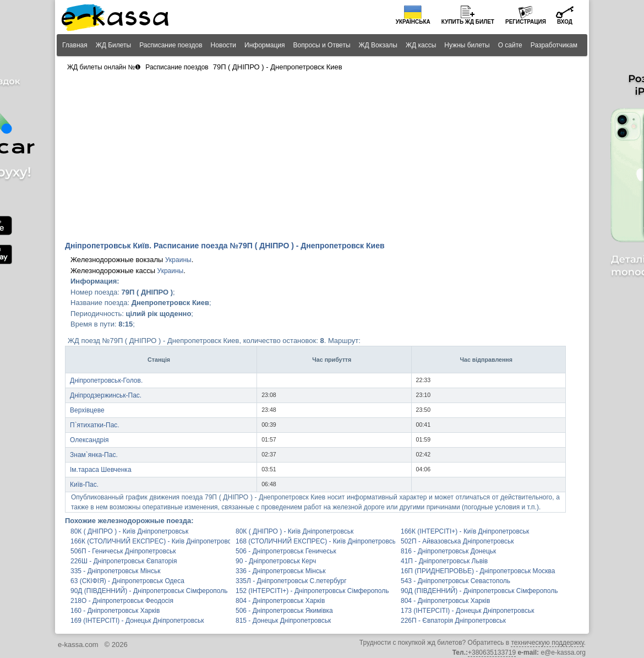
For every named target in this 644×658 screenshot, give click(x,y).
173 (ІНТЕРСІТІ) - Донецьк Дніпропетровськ (467, 611)
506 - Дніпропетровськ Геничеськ (286, 551)
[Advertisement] (322, 157)
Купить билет (468, 22)
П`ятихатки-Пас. (95, 425)
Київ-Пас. (84, 485)
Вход (565, 22)
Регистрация (526, 22)
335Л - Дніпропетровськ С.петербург (291, 581)
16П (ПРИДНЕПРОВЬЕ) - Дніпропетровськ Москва (478, 571)
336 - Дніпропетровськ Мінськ (280, 571)
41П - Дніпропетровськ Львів (444, 561)
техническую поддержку (547, 643)
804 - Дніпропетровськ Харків (280, 601)
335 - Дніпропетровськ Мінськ (115, 571)
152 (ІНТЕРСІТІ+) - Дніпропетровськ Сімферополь (312, 591)
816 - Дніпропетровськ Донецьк (448, 551)
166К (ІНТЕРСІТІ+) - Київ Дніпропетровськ (465, 531)
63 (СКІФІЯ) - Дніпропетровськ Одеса (127, 581)
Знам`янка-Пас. (94, 455)
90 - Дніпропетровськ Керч (276, 561)
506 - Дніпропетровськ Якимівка (284, 611)
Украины (178, 260)
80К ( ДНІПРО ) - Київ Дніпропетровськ (129, 531)
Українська (413, 22)
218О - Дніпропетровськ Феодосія (122, 601)
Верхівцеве (87, 410)
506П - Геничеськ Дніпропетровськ (123, 551)
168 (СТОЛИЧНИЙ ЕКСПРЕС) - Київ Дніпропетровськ (315, 541)
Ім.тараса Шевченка (101, 470)
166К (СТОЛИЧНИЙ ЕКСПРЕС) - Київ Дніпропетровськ (150, 541)
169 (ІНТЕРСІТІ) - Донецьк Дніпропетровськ (137, 621)
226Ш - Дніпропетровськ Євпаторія (124, 561)
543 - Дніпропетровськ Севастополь (455, 581)
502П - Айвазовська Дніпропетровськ (457, 541)
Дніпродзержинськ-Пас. (106, 395)
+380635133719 (492, 652)
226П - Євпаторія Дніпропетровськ (453, 621)
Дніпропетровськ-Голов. (106, 380)
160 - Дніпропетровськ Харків (115, 611)
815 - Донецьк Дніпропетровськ (283, 621)
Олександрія (89, 440)
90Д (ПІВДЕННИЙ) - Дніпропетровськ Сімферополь (149, 591)
